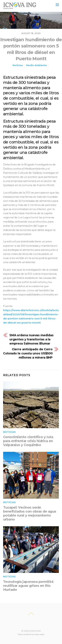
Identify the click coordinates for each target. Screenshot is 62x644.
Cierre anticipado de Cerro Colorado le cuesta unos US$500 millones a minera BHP (28, 353)
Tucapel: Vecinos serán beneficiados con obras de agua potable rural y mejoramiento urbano (30, 513)
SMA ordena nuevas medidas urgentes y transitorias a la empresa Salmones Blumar (31, 339)
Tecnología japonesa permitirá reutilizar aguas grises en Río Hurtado (28, 586)
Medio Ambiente (36, 65)
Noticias (18, 65)
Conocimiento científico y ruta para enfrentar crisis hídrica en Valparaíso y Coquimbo (28, 441)
